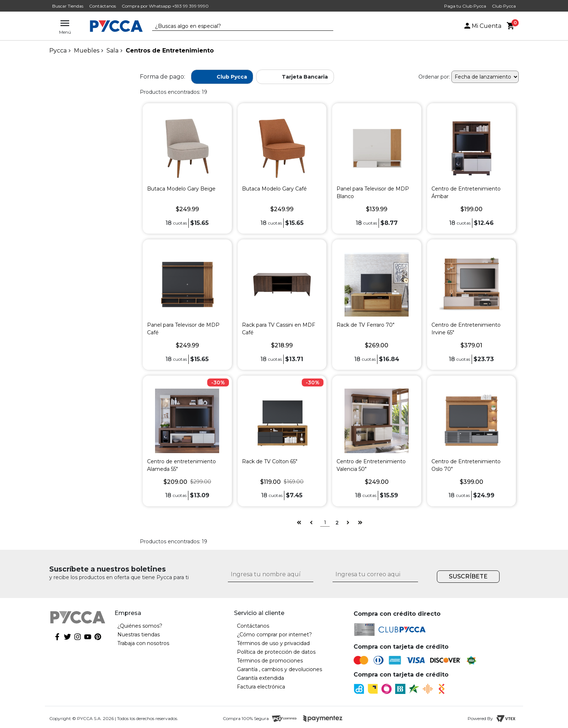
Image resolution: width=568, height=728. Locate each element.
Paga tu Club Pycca (465, 6)
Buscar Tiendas (68, 6)
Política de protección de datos (276, 652)
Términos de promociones (270, 661)
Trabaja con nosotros (143, 643)
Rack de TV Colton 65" (270, 461)
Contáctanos (103, 6)
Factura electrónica (261, 687)
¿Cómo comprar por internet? (274, 635)
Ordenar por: (434, 77)
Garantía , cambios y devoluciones (279, 669)
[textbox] (237, 26)
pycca (58, 51)
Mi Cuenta (482, 26)
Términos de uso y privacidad (273, 643)
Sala (112, 51)
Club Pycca (504, 6)
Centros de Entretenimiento (170, 51)
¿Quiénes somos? (140, 626)
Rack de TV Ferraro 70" (366, 325)
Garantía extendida (260, 678)
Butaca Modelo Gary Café (274, 189)
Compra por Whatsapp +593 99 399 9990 (165, 6)
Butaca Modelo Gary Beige (181, 189)
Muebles (87, 51)
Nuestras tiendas (139, 635)
